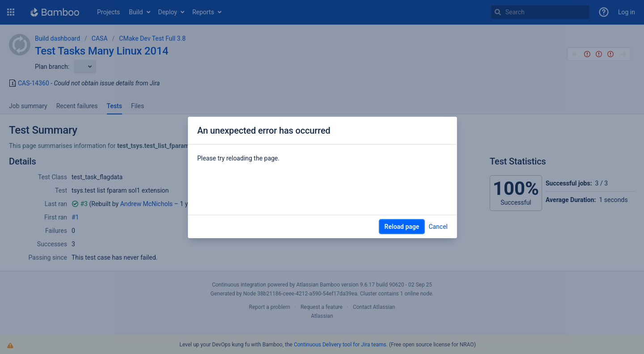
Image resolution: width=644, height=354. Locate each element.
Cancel (438, 227)
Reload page (402, 227)
